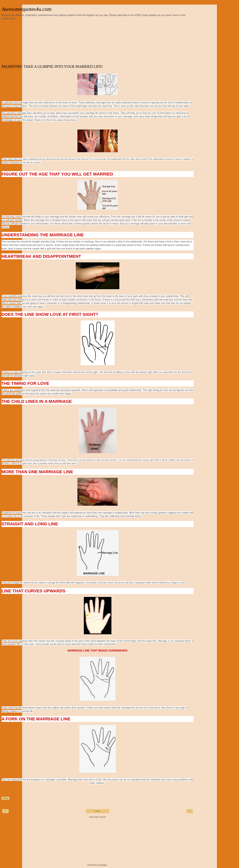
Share (5, 798)
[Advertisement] (98, 42)
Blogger (103, 865)
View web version (98, 817)
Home (98, 811)
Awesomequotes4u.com (27, 9)
